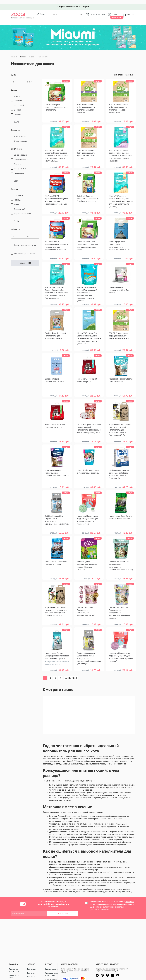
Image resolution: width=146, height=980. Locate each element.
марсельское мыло (22, 210)
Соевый (17, 160)
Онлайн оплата (51, 969)
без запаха (19, 191)
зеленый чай (19, 205)
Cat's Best (18, 97)
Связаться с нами (14, 977)
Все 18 (26, 118)
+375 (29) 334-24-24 (98, 10)
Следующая (71, 670)
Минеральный (20, 165)
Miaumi (17, 92)
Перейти (86, 3)
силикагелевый (21, 156)
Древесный (19, 169)
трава (16, 201)
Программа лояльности (14, 970)
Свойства (15, 126)
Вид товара (16, 145)
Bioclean (17, 106)
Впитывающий (20, 137)
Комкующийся (20, 132)
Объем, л (15, 225)
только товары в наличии (25, 241)
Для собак (31, 977)
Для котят (31, 973)
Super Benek (19, 101)
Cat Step (17, 111)
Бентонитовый (20, 151)
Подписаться (63, 906)
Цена (13, 71)
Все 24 (26, 217)
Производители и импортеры (51, 974)
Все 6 (26, 177)
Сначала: (118, 71)
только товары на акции (25, 250)
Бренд (14, 86)
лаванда (18, 196)
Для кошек (31, 969)
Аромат (15, 185)
